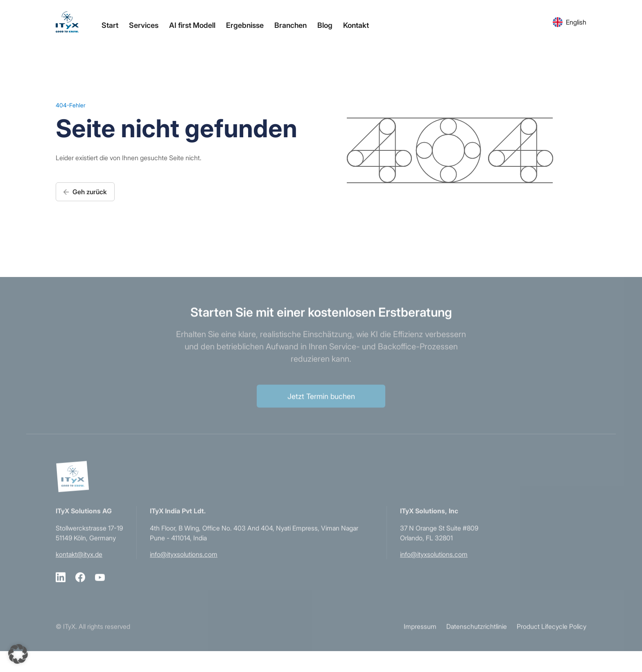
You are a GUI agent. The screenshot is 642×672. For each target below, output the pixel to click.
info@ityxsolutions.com (184, 568)
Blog (325, 25)
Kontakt (356, 25)
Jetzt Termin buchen (321, 410)
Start (110, 25)
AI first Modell (192, 25)
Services (144, 25)
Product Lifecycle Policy (552, 640)
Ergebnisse (245, 25)
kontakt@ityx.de (79, 568)
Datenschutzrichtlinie (477, 640)
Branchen (290, 25)
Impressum (420, 640)
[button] (18, 654)
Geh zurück (85, 192)
